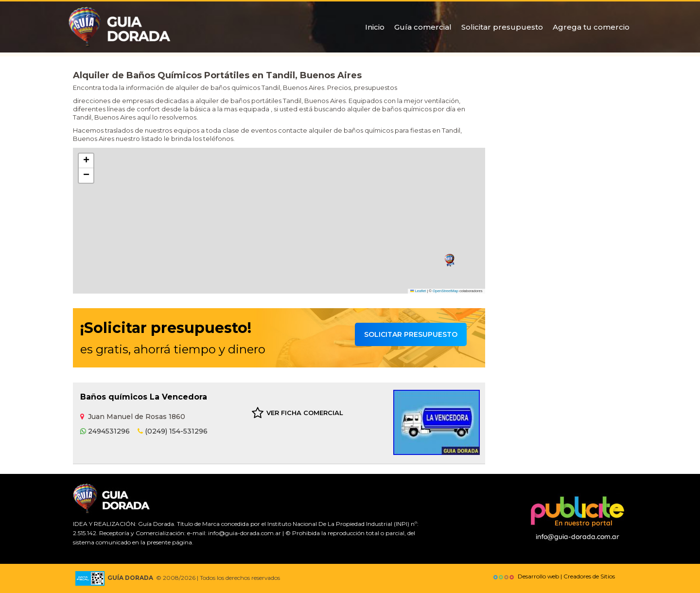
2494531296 (105, 431)
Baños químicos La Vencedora (144, 397)
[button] (450, 260)
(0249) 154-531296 (173, 431)
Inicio (375, 27)
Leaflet (418, 291)
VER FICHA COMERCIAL (297, 413)
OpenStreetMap (446, 291)
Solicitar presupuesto (502, 27)
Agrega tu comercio (591, 27)
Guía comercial (423, 27)
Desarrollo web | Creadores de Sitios (553, 576)
